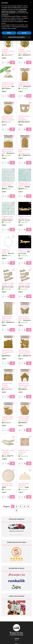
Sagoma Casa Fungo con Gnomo (24, 452)
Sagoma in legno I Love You (25, 251)
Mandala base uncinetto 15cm (7, 485)
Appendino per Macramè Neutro (24, 486)
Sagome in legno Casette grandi (25, 284)
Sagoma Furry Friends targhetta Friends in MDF (7, 386)
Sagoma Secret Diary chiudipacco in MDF (24, 152)
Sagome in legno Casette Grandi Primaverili (8, 85)
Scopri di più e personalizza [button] (16, 37)
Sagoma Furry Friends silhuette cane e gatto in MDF (25, 353)
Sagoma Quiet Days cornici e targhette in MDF (7, 319)
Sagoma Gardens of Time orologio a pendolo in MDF (8, 52)
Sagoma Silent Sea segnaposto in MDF (8, 352)
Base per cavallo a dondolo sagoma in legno (8, 453)
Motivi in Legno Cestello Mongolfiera (24, 118)
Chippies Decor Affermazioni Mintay (7, 185)
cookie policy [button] (5, 15)
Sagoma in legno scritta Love (25, 217)
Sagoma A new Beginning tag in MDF (24, 85)
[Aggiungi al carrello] (12, 62)
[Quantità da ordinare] (6, 62)
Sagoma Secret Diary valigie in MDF (8, 151)
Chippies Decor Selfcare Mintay (8, 217)
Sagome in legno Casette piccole (8, 284)
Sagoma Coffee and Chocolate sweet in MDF (24, 419)
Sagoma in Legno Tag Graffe (6, 252)
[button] (31, 3)
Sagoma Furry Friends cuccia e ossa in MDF (24, 385)
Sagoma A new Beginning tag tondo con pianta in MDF (8, 119)
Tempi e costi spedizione (16, 535)
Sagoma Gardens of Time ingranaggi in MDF (25, 52)
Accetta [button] (24, 33)
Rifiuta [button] (9, 33)
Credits (27, 642)
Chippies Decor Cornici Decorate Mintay (25, 185)
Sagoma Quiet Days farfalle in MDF (24, 318)
